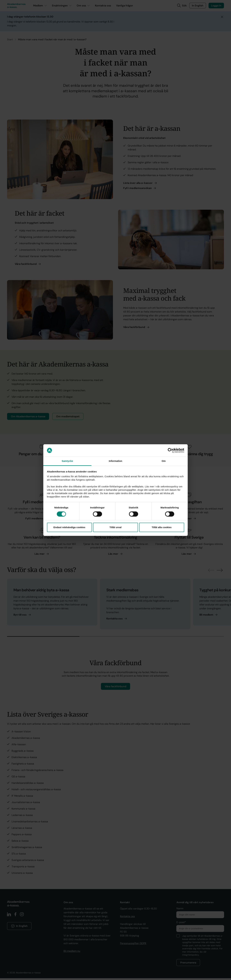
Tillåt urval (116, 527)
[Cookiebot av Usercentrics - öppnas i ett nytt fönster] (170, 450)
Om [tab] (164, 461)
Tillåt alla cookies (162, 527)
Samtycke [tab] (67, 461)
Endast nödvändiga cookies (69, 527)
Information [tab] (116, 461)
